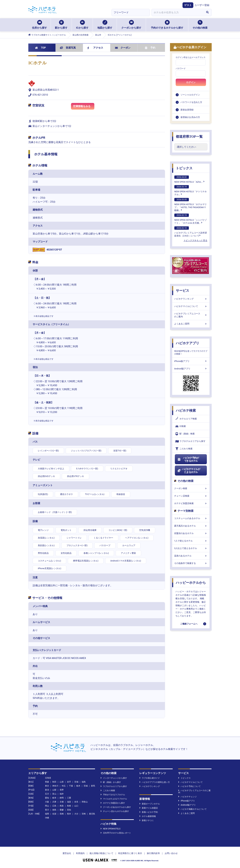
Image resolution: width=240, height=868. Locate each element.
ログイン (191, 82)
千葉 (71, 786)
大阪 (47, 802)
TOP (40, 48)
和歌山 (85, 802)
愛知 (47, 798)
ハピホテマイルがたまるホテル (189, 471)
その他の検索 (200, 25)
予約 (150, 48)
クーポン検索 (191, 488)
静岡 (62, 798)
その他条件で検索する (191, 563)
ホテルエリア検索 (186, 419)
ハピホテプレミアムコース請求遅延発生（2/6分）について (191, 232)
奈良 (76, 802)
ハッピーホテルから (191, 583)
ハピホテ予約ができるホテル (188, 459)
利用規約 (80, 853)
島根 (69, 806)
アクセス (95, 48)
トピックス (184, 168)
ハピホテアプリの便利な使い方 (155, 782)
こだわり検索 (184, 449)
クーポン (123, 48)
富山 (54, 794)
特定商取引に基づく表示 (130, 853)
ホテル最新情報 (148, 816)
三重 (69, 798)
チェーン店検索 (191, 496)
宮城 (76, 782)
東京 (47, 786)
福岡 (47, 814)
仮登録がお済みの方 (190, 117)
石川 (47, 794)
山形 (62, 782)
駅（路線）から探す (111, 782)
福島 (84, 782)
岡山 (47, 806)
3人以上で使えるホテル (191, 548)
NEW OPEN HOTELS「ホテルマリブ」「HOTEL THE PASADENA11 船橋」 (190, 205)
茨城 (86, 786)
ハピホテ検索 (186, 410)
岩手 (69, 782)
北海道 (48, 778)
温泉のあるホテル (191, 556)
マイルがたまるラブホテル (114, 799)
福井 (62, 794)
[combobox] (177, 12)
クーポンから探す (131, 25)
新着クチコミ (147, 820)
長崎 (62, 814)
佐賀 (54, 814)
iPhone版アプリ (191, 361)
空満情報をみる (84, 107)
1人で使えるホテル (191, 541)
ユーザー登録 (202, 5)
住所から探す (39, 25)
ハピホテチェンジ (187, 797)
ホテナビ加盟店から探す (113, 803)
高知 (69, 810)
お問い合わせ (171, 853)
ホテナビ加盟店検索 (191, 503)
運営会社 (67, 853)
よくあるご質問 (191, 324)
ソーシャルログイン (190, 95)
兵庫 (54, 802)
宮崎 (84, 814)
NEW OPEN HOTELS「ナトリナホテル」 (190, 190)
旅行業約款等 (153, 853)
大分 (76, 814)
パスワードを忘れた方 (191, 102)
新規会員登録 (187, 110)
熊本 (69, 814)
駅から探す (61, 25)
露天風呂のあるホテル (191, 526)
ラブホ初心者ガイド (150, 778)
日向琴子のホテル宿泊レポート (116, 833)
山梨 (54, 790)
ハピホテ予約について (189, 786)
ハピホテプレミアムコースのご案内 (191, 315)
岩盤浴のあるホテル (191, 533)
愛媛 (62, 810)
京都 (62, 802)
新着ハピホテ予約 (149, 812)
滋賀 (69, 802)
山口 (76, 806)
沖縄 (47, 818)
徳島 (54, 810)
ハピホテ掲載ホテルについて (192, 809)
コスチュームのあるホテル (191, 518)
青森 (47, 782)
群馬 (93, 786)
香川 (47, 810)
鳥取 (62, 806)
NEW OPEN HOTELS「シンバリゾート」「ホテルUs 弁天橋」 (190, 219)
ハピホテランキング (191, 299)
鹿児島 (92, 814)
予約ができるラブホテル (113, 795)
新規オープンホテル (150, 804)
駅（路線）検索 (185, 434)
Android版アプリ (191, 369)
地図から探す (105, 25)
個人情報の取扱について (101, 853)
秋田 (54, 782)
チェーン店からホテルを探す (115, 811)
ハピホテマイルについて (191, 306)
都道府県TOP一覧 (189, 137)
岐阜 (54, 798)
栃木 (78, 786)
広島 (54, 806)
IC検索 (181, 426)
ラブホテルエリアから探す (190, 441)
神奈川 (55, 786)
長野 (62, 790)
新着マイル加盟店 (149, 808)
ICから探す (82, 25)
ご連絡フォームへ (189, 624)
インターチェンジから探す (114, 778)
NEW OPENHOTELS (110, 829)
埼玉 (64, 786)
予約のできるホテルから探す (167, 25)
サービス (182, 291)
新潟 (47, 790)
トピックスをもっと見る (195, 240)
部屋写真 (68, 48)
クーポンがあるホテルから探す (116, 807)
